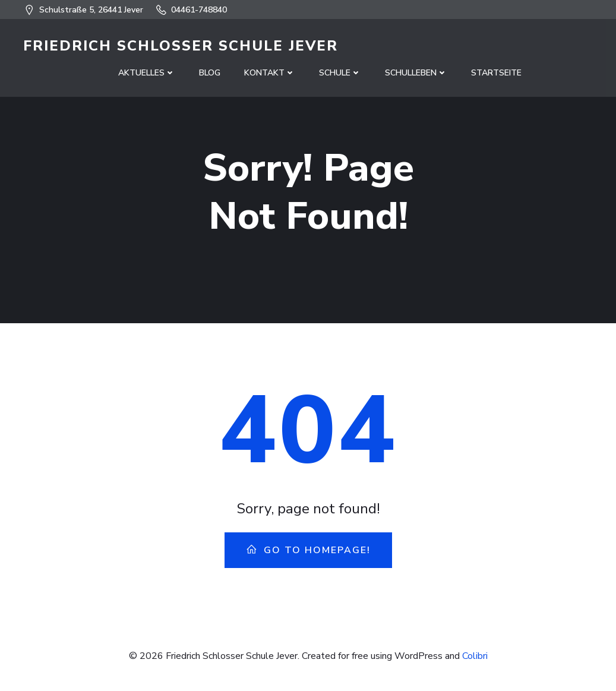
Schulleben (416, 73)
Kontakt (270, 73)
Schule (340, 73)
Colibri (475, 656)
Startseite (496, 73)
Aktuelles (147, 73)
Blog (210, 73)
